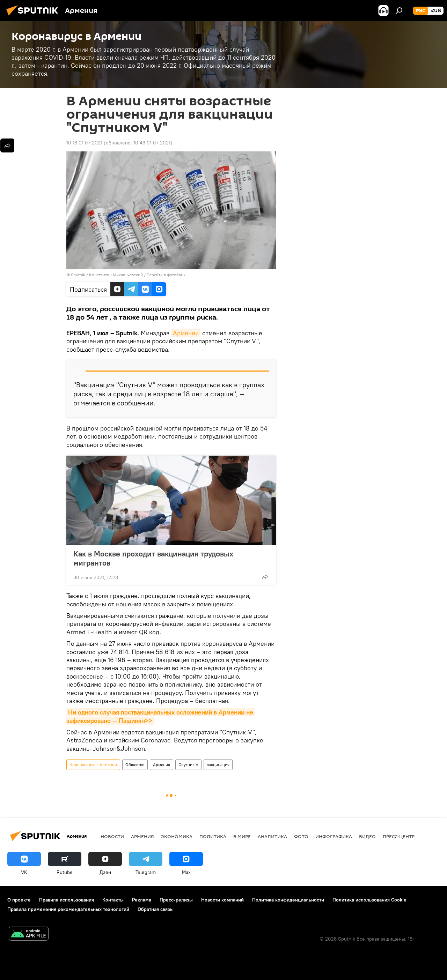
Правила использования (67, 900)
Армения (162, 765)
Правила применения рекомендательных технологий (68, 909)
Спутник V (188, 765)
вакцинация (218, 765)
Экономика (177, 836)
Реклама (142, 900)
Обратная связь (155, 909)
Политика (213, 836)
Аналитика (272, 836)
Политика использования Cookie (369, 900)
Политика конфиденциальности (288, 900)
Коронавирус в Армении (93, 765)
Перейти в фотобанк (166, 275)
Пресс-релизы (176, 900)
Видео (367, 836)
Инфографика (334, 836)
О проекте (19, 900)
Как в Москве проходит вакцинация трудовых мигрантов (153, 558)
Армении (186, 333)
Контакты (113, 900)
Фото (301, 836)
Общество (135, 765)
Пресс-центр (399, 836)
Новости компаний (222, 900)
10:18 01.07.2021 (84, 143)
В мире (242, 836)
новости (112, 836)
